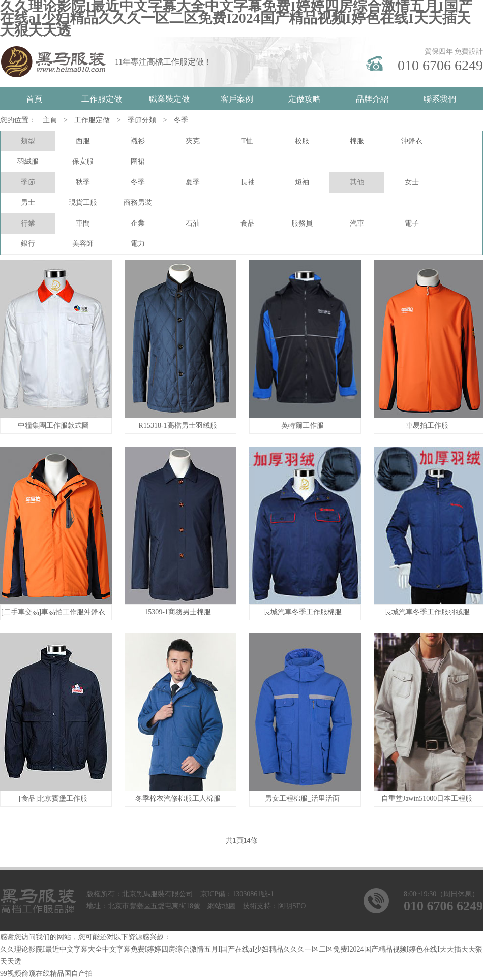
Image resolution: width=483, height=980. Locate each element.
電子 (412, 223)
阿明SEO (292, 906)
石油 (193, 223)
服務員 (302, 223)
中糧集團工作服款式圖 (53, 425)
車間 (83, 223)
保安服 (83, 161)
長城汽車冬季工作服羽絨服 (427, 612)
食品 (248, 223)
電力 (138, 244)
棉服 (357, 141)
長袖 (248, 182)
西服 (83, 141)
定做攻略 (305, 99)
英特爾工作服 (303, 425)
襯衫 (138, 141)
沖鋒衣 (412, 141)
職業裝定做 (169, 99)
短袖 (302, 182)
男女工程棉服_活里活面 (302, 798)
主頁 (50, 120)
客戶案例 (237, 99)
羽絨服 (28, 161)
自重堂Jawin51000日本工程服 (427, 798)
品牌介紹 (372, 99)
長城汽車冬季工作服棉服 (303, 612)
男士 (28, 202)
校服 (302, 141)
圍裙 (138, 161)
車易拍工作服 (427, 425)
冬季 (181, 120)
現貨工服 (83, 202)
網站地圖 (222, 906)
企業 (138, 223)
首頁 (34, 99)
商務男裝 (138, 202)
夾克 (193, 141)
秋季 (83, 182)
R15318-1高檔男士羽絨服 (178, 425)
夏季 (193, 182)
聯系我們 (440, 99)
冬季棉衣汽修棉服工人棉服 (178, 798)
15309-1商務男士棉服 (178, 612)
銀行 (28, 244)
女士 (412, 182)
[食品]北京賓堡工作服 (53, 798)
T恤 (247, 141)
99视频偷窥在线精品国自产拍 (46, 974)
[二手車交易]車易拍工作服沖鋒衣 (53, 612)
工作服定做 (102, 99)
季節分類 (142, 120)
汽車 (357, 223)
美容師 (83, 244)
